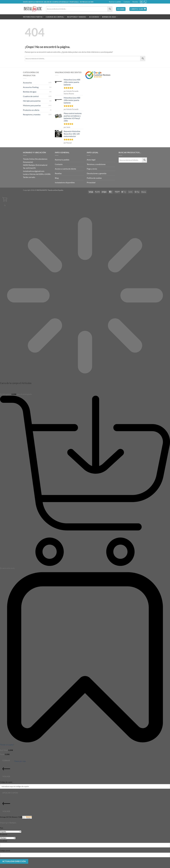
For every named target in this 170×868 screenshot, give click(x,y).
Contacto (127, 2)
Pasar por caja (20, 761)
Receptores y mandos (77, 17)
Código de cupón (6, 782)
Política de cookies (94, 178)
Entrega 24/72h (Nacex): (16, 817)
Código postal (5, 851)
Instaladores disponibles (65, 182)
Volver (6, 771)
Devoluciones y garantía (97, 173)
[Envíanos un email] (141, 2)
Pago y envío (92, 169)
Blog (57, 178)
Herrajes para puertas (32, 101)
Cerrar (6, 760)
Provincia (4, 834)
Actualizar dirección (14, 861)
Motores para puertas (34, 17)
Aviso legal (91, 160)
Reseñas (135, 2)
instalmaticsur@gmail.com (34, 171)
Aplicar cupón (10, 793)
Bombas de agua (110, 17)
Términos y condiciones (96, 164)
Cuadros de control (56, 17)
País (2, 828)
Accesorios (95, 17)
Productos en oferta (31, 110)
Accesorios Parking (31, 87)
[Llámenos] (145, 2)
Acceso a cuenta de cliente (65, 169)
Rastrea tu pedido (115, 2)
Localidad (4, 841)
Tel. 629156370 (29, 168)
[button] (121, 9)
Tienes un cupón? (7, 745)
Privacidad (91, 182)
